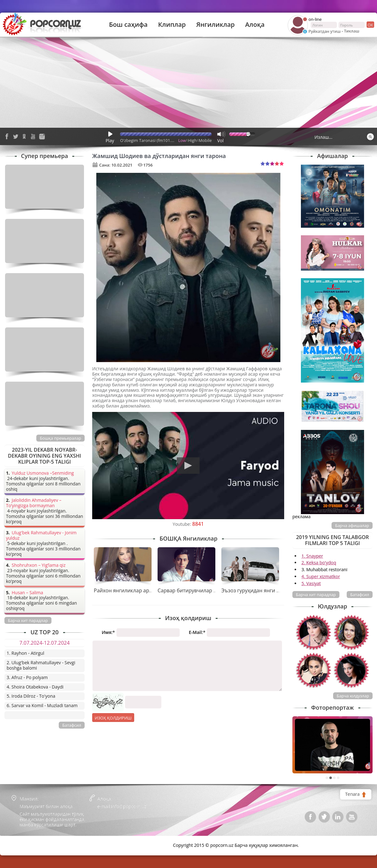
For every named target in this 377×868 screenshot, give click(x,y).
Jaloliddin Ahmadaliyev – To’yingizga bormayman (34, 503)
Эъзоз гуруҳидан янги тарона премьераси (273, 590)
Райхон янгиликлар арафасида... (134, 590)
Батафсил (360, 595)
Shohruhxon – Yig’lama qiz (39, 565)
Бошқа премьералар (60, 438)
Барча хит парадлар (316, 595)
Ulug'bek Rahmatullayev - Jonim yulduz (41, 536)
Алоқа (255, 25)
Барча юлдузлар (353, 696)
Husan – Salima (27, 593)
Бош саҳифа (128, 25)
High (192, 140)
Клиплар (172, 25)
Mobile (205, 140)
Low (182, 140)
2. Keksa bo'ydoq (319, 563)
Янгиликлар (215, 25)
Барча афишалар (352, 525)
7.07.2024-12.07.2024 (44, 643)
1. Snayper (312, 556)
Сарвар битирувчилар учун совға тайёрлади (212, 590)
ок (370, 25)
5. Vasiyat (311, 583)
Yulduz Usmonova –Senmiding (43, 473)
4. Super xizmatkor (321, 576)
